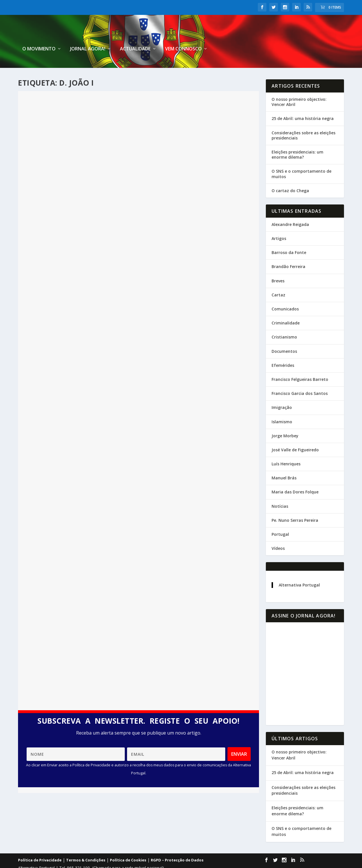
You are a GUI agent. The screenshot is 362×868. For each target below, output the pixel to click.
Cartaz (278, 280)
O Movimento (171, 35)
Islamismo (282, 407)
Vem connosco (315, 35)
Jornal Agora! (220, 35)
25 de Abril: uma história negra (303, 104)
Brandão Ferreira (288, 252)
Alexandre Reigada (290, 210)
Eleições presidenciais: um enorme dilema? (297, 140)
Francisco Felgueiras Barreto (300, 365)
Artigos (279, 224)
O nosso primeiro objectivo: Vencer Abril (299, 87)
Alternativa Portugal (299, 570)
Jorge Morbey (285, 421)
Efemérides (283, 351)
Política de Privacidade (40, 845)
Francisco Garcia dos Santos (300, 379)
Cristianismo (284, 322)
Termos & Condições (86, 845)
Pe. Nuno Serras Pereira (295, 506)
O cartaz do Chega (290, 176)
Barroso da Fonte (289, 238)
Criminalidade (286, 308)
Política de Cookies (128, 845)
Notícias (280, 492)
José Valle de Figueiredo (295, 435)
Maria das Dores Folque (295, 477)
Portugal (280, 520)
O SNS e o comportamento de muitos (301, 159)
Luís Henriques (286, 449)
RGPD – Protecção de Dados (177, 845)
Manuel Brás (284, 463)
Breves (278, 266)
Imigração (282, 393)
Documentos (284, 337)
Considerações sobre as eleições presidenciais (303, 121)
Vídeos (278, 534)
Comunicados (285, 294)
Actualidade (267, 35)
